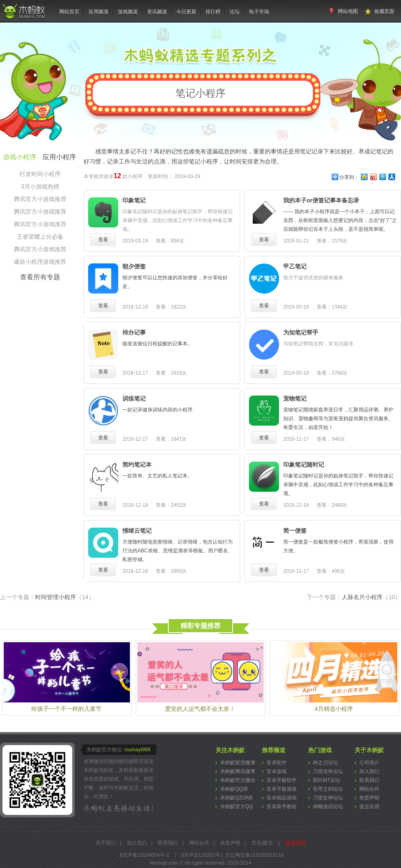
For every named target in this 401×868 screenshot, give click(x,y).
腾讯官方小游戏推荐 (40, 199)
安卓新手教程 (282, 807)
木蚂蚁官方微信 (238, 780)
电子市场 (259, 12)
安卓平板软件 (282, 780)
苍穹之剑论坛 (328, 789)
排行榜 (213, 12)
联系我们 (369, 780)
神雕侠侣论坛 (328, 807)
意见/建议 (262, 843)
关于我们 (106, 843)
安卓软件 (277, 763)
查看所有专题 (40, 277)
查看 (103, 240)
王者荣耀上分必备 (40, 237)
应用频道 (99, 12)
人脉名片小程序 (371, 597)
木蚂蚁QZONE (237, 798)
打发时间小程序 (40, 174)
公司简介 (369, 763)
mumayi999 (137, 750)
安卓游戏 (277, 771)
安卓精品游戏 (282, 798)
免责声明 (369, 798)
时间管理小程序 (65, 597)
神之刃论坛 (325, 763)
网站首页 (69, 12)
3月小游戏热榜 (40, 186)
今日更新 (186, 12)
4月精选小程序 (334, 709)
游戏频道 (128, 12)
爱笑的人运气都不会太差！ (200, 709)
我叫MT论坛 (326, 780)
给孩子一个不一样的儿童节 (66, 709)
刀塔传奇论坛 (328, 771)
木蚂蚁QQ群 (234, 789)
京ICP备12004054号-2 (144, 855)
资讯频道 (157, 12)
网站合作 (369, 789)
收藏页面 (384, 11)
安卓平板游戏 (282, 789)
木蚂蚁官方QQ (237, 807)
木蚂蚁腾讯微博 (238, 771)
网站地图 (348, 11)
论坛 (235, 12)
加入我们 (369, 771)
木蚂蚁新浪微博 (238, 763)
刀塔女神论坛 (328, 798)
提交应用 (369, 807)
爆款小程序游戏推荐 (40, 262)
